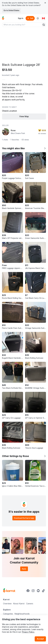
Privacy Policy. (28, 632)
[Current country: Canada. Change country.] (43, 18)
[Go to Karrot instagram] (33, 591)
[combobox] (22, 25)
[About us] (38, 18)
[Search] (44, 25)
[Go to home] (3, 18)
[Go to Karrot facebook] (28, 591)
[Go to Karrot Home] (9, 591)
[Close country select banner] (45, 3)
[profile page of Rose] (6, 132)
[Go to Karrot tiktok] (43, 591)
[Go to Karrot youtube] (38, 591)
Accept (40, 639)
